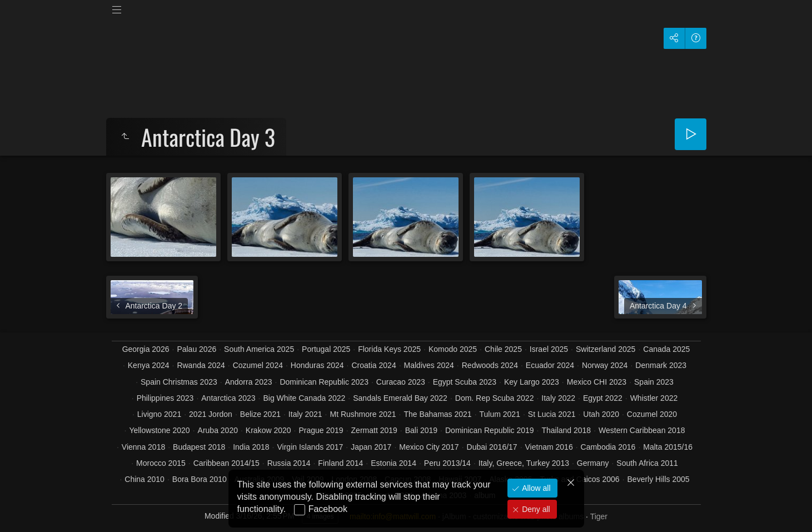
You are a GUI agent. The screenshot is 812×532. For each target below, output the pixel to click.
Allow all (535, 488)
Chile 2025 (503, 349)
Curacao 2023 (401, 382)
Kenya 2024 (149, 365)
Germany (593, 463)
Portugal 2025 (326, 349)
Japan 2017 (371, 447)
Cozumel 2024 (258, 365)
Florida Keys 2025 (389, 349)
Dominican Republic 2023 (324, 382)
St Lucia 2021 (552, 414)
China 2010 (145, 479)
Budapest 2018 (199, 447)
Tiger (599, 516)
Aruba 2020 (218, 430)
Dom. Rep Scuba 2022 (495, 398)
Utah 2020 (601, 414)
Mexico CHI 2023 (597, 382)
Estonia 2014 (393, 463)
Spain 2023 (654, 382)
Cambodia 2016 (608, 447)
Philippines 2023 (165, 398)
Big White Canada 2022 (304, 398)
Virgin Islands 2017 (310, 447)
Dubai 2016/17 (492, 447)
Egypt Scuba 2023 (465, 382)
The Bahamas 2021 (437, 414)
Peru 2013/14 (447, 463)
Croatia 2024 (374, 365)
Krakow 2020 (268, 430)
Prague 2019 (321, 430)
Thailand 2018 (566, 430)
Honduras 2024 (317, 365)
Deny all (535, 509)
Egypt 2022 (603, 398)
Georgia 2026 (146, 349)
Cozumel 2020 (652, 414)
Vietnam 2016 (549, 447)
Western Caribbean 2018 (642, 430)
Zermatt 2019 (374, 430)
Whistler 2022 (654, 398)
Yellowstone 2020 (159, 430)
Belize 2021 (260, 414)
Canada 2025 (666, 349)
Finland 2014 (340, 463)
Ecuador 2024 (550, 365)
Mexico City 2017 (429, 447)
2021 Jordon (211, 414)
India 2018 (251, 447)
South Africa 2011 (647, 463)
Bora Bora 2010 (200, 479)
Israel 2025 (549, 349)
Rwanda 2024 (201, 365)
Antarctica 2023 (228, 398)
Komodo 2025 (453, 349)
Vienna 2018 (143, 447)
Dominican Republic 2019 (490, 430)
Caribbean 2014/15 (226, 463)
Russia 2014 (289, 463)
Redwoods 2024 (490, 365)
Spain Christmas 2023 (179, 382)
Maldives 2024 (429, 365)
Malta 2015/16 (668, 447)
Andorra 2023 (249, 382)
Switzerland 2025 (606, 349)
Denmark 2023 (661, 365)
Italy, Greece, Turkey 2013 (524, 463)
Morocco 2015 (161, 463)
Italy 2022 (558, 398)
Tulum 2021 (500, 414)
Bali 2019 (421, 430)
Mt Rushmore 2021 (363, 414)
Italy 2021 (305, 414)
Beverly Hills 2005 (659, 479)
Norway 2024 (605, 365)
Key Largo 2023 (532, 382)
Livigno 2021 (159, 414)
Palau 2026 (196, 349)
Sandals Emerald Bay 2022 (400, 398)
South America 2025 (259, 349)
